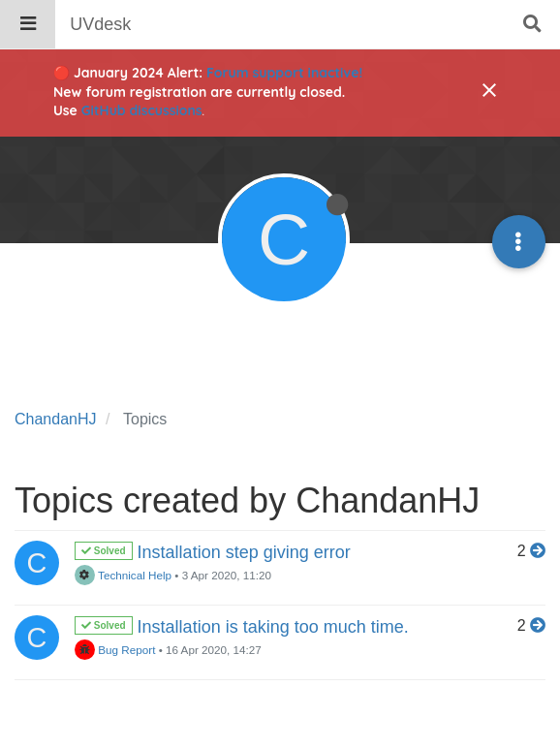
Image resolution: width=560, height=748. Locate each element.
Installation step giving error (244, 552)
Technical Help (123, 575)
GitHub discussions (142, 110)
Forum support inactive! (284, 73)
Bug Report (115, 650)
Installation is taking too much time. (273, 627)
